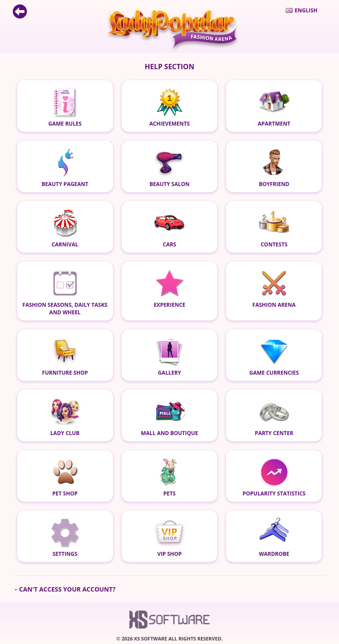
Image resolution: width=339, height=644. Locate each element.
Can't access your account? (67, 589)
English (302, 10)
